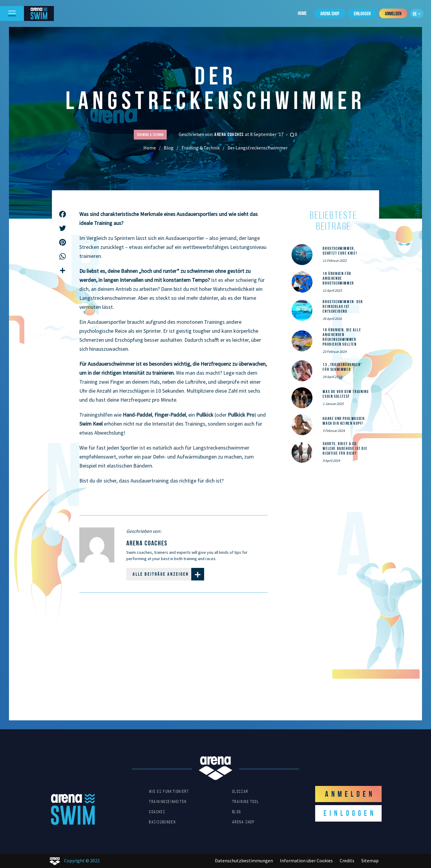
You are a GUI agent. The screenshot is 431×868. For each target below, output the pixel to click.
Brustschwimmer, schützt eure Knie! (340, 251)
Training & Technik (201, 148)
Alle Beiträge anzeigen (168, 574)
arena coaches (230, 134)
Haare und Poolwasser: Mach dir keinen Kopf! (344, 421)
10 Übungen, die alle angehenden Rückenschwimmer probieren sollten (342, 337)
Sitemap (370, 861)
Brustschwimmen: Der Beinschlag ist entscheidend (343, 306)
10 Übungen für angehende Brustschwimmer (338, 278)
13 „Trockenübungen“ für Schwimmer (342, 367)
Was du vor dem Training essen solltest (346, 394)
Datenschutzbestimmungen (244, 861)
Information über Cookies (306, 861)
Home (302, 13)
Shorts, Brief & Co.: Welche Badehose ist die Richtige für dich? (345, 448)
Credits (347, 861)
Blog (169, 148)
